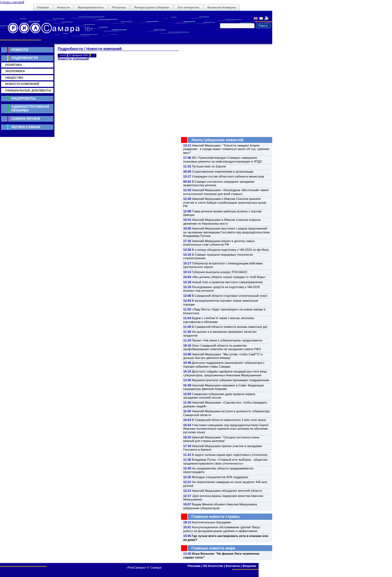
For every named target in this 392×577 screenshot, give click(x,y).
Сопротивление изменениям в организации (223, 172)
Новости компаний (22, 84)
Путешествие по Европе (209, 166)
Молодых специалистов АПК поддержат (220, 477)
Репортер (119, 7)
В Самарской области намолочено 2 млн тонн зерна (229, 420)
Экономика (15, 71)
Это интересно (188, 7)
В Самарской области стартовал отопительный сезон (230, 296)
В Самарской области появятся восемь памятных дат (230, 327)
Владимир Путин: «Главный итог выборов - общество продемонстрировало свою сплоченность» (225, 461)
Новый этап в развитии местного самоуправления (227, 282)
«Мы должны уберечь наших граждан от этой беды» (229, 277)
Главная (43, 7)
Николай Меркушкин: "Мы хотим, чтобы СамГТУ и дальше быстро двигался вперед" (223, 356)
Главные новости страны (215, 517)
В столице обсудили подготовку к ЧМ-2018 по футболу (230, 250)
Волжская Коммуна (222, 7)
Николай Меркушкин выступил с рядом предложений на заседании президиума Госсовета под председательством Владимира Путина (226, 232)
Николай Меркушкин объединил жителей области (227, 491)
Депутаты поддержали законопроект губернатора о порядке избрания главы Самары (224, 364)
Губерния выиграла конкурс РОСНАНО (220, 272)
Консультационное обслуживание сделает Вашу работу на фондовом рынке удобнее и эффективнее (222, 529)
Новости (63, 7)
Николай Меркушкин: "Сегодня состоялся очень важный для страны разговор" (221, 439)
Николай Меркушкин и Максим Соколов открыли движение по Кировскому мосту (222, 222)
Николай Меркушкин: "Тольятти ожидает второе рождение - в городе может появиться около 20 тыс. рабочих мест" (226, 149)
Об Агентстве (213, 566)
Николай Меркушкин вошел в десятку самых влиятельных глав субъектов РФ (219, 243)
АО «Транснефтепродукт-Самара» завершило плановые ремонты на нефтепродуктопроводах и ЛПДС (223, 159)
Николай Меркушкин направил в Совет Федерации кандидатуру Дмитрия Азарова (223, 387)
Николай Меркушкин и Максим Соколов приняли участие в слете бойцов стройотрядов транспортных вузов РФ (225, 202)
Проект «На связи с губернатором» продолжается (227, 340)
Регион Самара (26, 127)
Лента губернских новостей (218, 140)
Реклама (194, 566)
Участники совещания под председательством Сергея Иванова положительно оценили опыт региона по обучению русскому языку (226, 429)
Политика (14, 65)
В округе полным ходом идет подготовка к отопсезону (230, 455)
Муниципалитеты (91, 7)
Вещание (249, 566)
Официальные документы (28, 90)
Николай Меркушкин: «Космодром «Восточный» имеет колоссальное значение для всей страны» (226, 192)
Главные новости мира (213, 548)
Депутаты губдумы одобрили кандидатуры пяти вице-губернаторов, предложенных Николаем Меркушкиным (225, 373)
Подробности (25, 58)
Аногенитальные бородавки (212, 522)
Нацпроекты (24, 99)
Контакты (233, 566)
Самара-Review (26, 119)
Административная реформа (30, 109)
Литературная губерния (152, 7)
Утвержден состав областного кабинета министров (228, 176)
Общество (14, 78)
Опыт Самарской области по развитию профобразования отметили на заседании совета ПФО (222, 347)
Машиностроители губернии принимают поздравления (231, 380)
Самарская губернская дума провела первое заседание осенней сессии (219, 396)
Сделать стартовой (12, 2)
